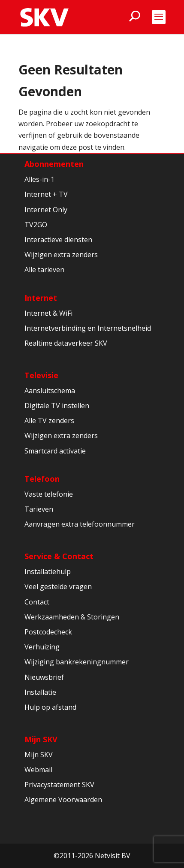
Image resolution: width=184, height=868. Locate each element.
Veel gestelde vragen (58, 587)
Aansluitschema (50, 391)
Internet (41, 298)
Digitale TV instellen (57, 406)
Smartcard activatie (55, 451)
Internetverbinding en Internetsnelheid (88, 328)
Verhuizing (42, 647)
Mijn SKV (41, 739)
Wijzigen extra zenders (61, 255)
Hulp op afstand (50, 707)
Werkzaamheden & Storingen (72, 617)
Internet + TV (46, 194)
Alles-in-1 (39, 179)
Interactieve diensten (58, 240)
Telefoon (42, 479)
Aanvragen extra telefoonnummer (80, 524)
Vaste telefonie (49, 494)
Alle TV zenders (49, 421)
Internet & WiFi (48, 313)
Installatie (40, 692)
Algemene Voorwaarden (63, 800)
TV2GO (36, 225)
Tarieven (39, 509)
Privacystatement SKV (59, 785)
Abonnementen (54, 164)
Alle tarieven (44, 270)
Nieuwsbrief (44, 677)
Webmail (38, 770)
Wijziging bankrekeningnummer (77, 662)
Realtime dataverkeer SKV (66, 343)
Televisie (41, 375)
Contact (37, 602)
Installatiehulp (48, 572)
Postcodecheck (48, 632)
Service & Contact (59, 556)
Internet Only (46, 210)
